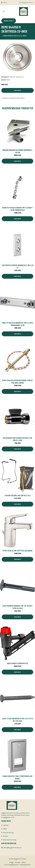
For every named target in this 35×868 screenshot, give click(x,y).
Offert (5, 829)
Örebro (5, 3)
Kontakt (17, 862)
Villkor (24, 862)
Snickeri (5, 836)
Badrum (12, 77)
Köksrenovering (8, 833)
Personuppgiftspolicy (11, 865)
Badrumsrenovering (10, 840)
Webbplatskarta (25, 865)
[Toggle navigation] (4, 12)
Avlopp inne (20, 77)
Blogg (11, 862)
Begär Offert (9, 21)
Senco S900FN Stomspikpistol (17, 663)
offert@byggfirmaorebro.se (26, 3)
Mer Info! (17, 90)
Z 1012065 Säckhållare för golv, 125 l (17, 495)
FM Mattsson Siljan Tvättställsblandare (17, 551)
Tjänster (6, 825)
